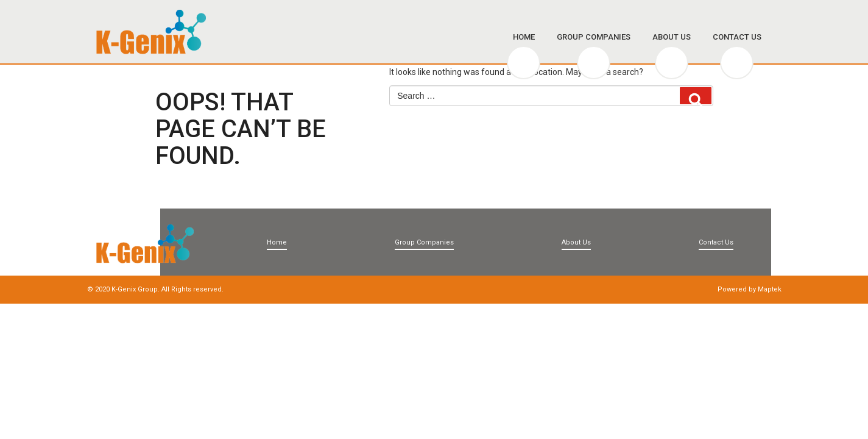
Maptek (770, 289)
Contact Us (737, 37)
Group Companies (594, 37)
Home (524, 37)
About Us (672, 37)
